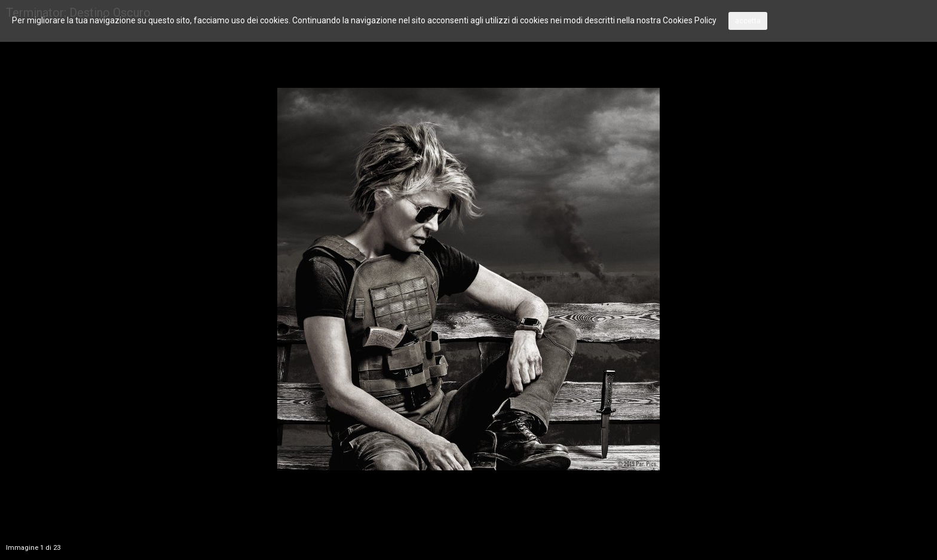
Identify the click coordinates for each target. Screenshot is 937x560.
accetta (748, 21)
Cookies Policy (690, 20)
